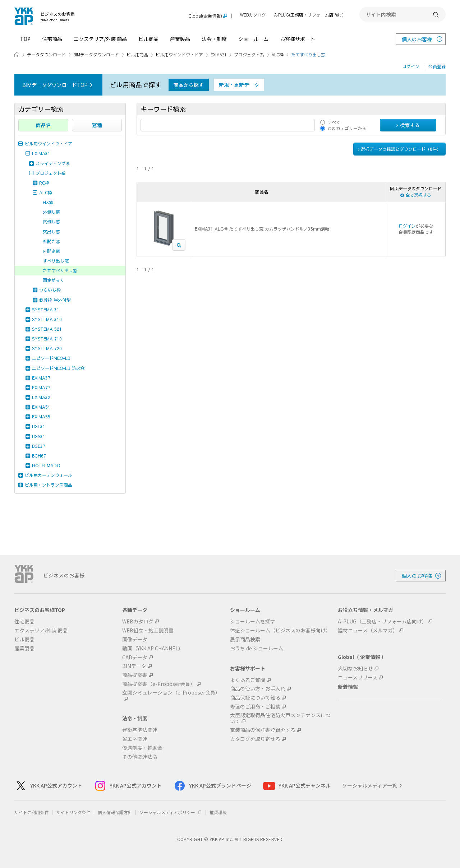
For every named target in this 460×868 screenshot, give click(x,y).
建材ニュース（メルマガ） (368, 630)
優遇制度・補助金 (142, 748)
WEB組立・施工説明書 (148, 630)
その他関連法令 (140, 757)
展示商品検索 (245, 639)
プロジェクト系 (249, 54)
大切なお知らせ (355, 669)
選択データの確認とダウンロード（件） (399, 149)
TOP (25, 39)
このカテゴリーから (347, 128)
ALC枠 (278, 54)
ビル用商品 (137, 54)
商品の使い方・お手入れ (258, 689)
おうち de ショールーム (257, 648)
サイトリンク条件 (73, 812)
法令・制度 (214, 39)
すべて (334, 122)
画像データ (135, 639)
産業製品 (180, 39)
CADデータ (135, 657)
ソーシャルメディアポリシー (171, 812)
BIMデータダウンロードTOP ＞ (58, 85)
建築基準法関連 (140, 730)
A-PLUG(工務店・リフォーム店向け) (309, 15)
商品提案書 (135, 675)
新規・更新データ (239, 85)
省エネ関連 (135, 739)
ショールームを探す (253, 621)
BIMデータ (134, 666)
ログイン (411, 66)
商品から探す (189, 85)
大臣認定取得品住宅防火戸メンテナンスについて (280, 718)
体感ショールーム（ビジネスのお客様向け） (280, 630)
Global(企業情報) (205, 16)
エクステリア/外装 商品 (100, 39)
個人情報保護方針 (115, 812)
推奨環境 (218, 812)
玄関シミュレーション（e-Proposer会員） (171, 693)
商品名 (43, 125)
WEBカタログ (253, 15)
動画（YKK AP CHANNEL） (153, 648)
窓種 (97, 125)
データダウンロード (46, 54)
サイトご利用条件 (32, 812)
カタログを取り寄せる (255, 739)
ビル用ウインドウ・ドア (179, 54)
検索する (408, 125)
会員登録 (437, 66)
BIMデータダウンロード (96, 54)
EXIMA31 (218, 54)
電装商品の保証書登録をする (263, 730)
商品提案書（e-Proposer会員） (159, 684)
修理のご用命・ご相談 (255, 707)
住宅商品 (52, 39)
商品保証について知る (255, 698)
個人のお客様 (417, 39)
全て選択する (416, 195)
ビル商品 (148, 39)
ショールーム (253, 39)
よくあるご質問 (248, 680)
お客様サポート (298, 39)
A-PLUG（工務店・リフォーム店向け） (382, 621)
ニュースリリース (358, 677)
